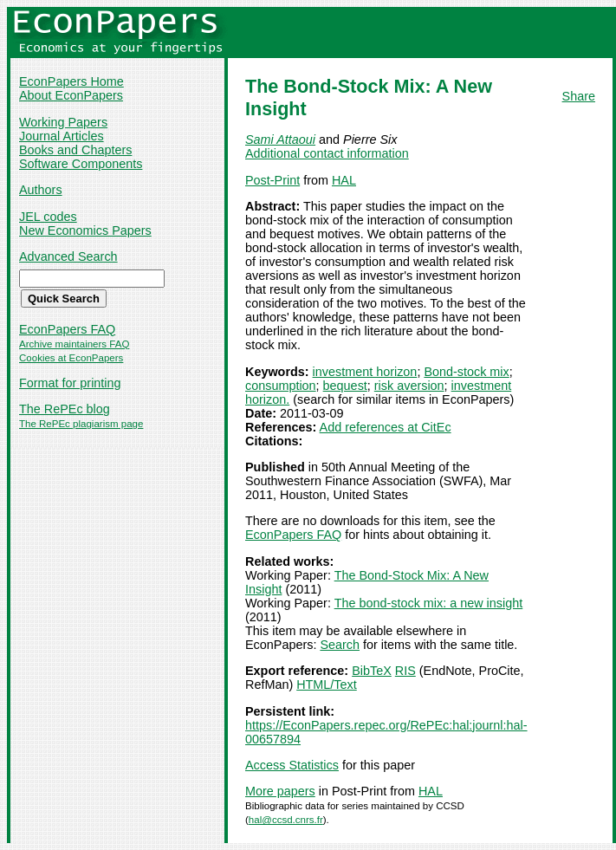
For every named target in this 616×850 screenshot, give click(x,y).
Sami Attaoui (280, 140)
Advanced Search (68, 256)
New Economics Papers (85, 230)
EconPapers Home (71, 81)
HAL (344, 180)
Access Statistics (292, 765)
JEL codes (48, 217)
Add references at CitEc (386, 427)
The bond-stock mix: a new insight (429, 603)
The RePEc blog (65, 409)
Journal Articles (62, 136)
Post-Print (272, 180)
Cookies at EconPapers (71, 358)
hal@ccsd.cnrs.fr (286, 820)
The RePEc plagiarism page (81, 424)
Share (579, 96)
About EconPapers (71, 95)
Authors (41, 190)
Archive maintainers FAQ (74, 344)
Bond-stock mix (466, 372)
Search (340, 645)
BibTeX (372, 671)
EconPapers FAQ (67, 329)
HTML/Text (327, 685)
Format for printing (70, 383)
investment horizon (365, 372)
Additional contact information (327, 153)
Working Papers (63, 122)
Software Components (81, 164)
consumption (281, 386)
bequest (345, 386)
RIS (405, 671)
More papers (280, 791)
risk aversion (409, 386)
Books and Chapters (75, 150)
